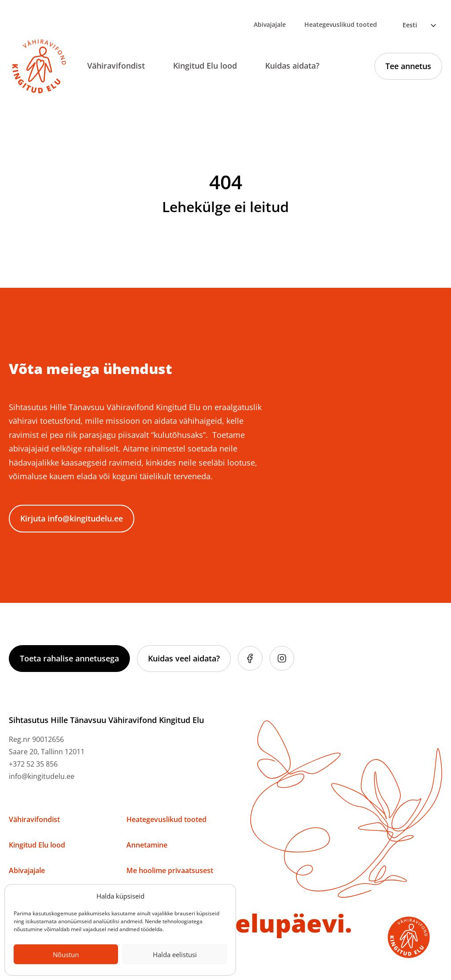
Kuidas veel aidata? (184, 658)
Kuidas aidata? (292, 66)
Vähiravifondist (116, 66)
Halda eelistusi (175, 954)
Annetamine (147, 845)
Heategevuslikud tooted (341, 24)
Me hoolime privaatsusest (170, 870)
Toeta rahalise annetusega (69, 658)
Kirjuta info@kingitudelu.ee (72, 518)
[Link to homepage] (39, 66)
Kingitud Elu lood (205, 66)
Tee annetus (408, 66)
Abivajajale (270, 24)
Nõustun (66, 954)
